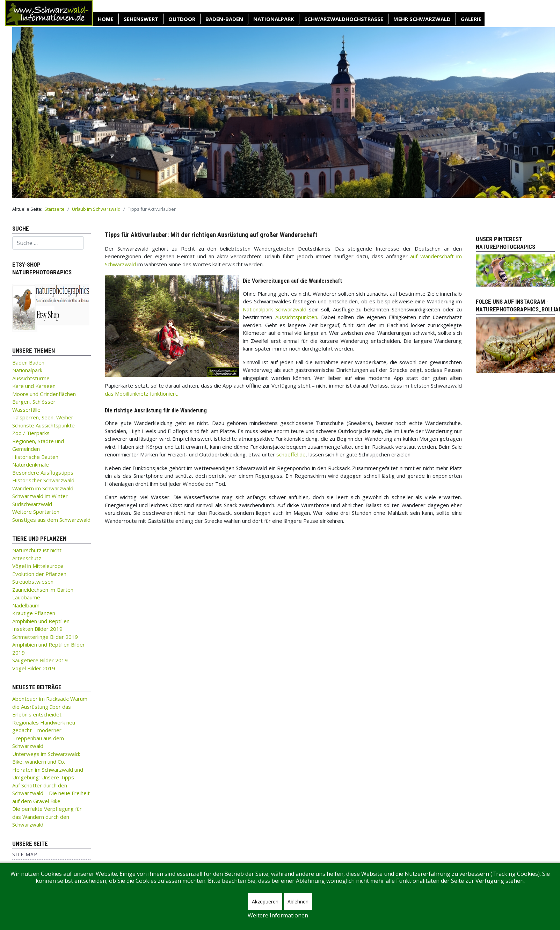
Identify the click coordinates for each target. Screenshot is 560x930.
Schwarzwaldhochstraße (344, 19)
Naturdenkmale (31, 464)
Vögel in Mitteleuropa (38, 566)
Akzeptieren (265, 902)
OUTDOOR (182, 19)
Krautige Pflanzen (34, 613)
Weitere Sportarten (36, 512)
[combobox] (48, 243)
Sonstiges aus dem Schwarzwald (51, 520)
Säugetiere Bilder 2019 (40, 660)
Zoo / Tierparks (31, 433)
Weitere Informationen (278, 915)
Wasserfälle (26, 410)
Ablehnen (298, 902)
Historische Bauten (35, 457)
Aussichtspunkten (296, 317)
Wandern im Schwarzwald (43, 488)
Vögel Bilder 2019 (34, 668)
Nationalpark (274, 19)
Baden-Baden (224, 19)
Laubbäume (26, 597)
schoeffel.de (291, 454)
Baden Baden (28, 362)
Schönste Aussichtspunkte (43, 425)
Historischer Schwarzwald (43, 480)
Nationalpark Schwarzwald (275, 309)
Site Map (25, 854)
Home (106, 19)
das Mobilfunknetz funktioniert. (141, 394)
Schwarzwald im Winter (40, 496)
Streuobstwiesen (33, 582)
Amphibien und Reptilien (41, 621)
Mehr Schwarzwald (422, 19)
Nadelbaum (26, 605)
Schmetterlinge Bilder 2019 (45, 637)
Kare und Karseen (34, 386)
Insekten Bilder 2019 (37, 629)
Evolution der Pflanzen (39, 574)
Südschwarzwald (32, 504)
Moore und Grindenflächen (44, 394)
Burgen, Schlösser (34, 402)
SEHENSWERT (141, 19)
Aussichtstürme (31, 378)
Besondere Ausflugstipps (43, 473)
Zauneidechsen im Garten (43, 590)
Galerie (471, 19)
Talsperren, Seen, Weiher (43, 417)
